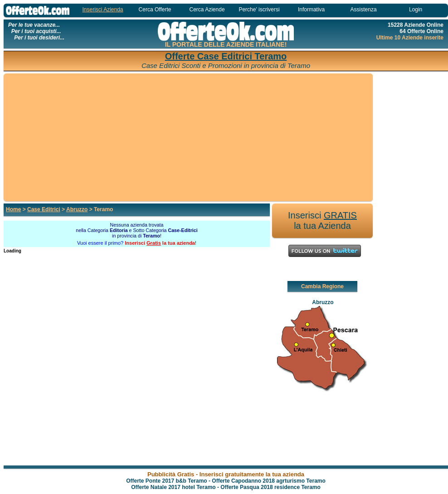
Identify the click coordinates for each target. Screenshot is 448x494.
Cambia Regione (322, 286)
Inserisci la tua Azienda (322, 220)
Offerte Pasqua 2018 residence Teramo (270, 487)
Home (13, 209)
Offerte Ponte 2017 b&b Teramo (167, 481)
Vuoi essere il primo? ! (137, 243)
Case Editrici (44, 209)
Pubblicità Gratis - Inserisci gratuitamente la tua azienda (226, 474)
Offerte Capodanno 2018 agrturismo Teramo (269, 481)
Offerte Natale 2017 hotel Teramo (173, 487)
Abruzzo (77, 209)
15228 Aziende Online (416, 25)
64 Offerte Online (421, 31)
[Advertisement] (188, 138)
